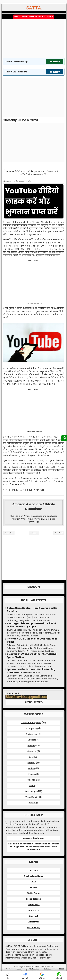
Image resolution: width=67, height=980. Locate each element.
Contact (34, 916)
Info (13, 490)
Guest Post (34, 905)
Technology (29, 490)
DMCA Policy (34, 928)
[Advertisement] (34, 38)
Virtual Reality (32, 797)
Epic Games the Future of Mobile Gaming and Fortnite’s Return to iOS (31, 671)
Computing (32, 728)
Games (31, 745)
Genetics (32, 751)
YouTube (40, 490)
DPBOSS (62, 969)
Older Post (59, 533)
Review (34, 887)
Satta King (48, 969)
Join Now (55, 62)
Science (31, 780)
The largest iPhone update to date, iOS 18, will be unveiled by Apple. (32, 625)
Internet (31, 763)
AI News (34, 870)
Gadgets (32, 740)
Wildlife (32, 803)
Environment (32, 734)
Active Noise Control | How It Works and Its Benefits (32, 610)
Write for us (34, 893)
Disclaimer (34, 922)
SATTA (19, 490)
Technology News (34, 876)
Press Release (34, 899)
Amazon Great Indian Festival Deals (34, 17)
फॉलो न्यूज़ (42, 976)
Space (32, 786)
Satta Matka (35, 969)
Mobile (32, 768)
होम (8, 976)
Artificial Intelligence (31, 723)
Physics (32, 774)
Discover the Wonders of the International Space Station (32, 656)
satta (12, 478)
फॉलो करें (25, 976)
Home (34, 533)
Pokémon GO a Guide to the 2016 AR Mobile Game (32, 640)
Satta (19, 969)
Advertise (34, 910)
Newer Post (9, 533)
